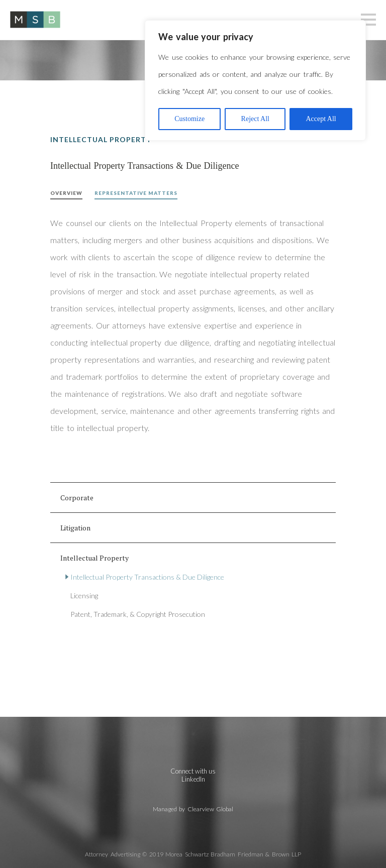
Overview (66, 193)
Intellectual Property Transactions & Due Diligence (147, 577)
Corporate (77, 498)
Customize (189, 119)
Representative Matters (136, 193)
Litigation (75, 528)
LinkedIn (193, 779)
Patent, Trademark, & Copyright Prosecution (138, 614)
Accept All (321, 119)
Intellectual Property (94, 558)
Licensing (84, 595)
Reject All (255, 119)
